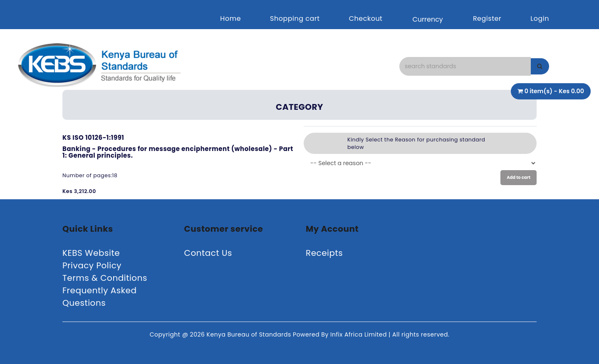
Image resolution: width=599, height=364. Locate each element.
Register (487, 19)
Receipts (324, 253)
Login (540, 19)
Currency (427, 19)
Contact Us (208, 253)
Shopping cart (295, 19)
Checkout (366, 19)
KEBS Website (91, 253)
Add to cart (519, 177)
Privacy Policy (92, 265)
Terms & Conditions (105, 278)
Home (230, 19)
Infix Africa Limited (359, 334)
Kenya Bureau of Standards (250, 334)
